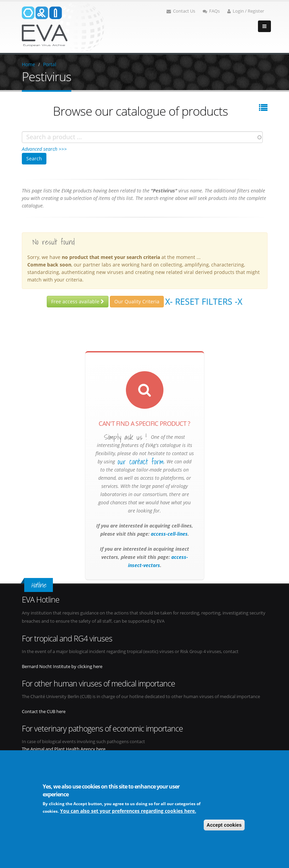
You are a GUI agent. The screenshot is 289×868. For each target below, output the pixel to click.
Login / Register (246, 11)
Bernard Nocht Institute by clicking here (62, 667)
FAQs (211, 11)
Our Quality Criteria (137, 301)
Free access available (78, 301)
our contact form (141, 462)
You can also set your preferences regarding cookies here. (128, 812)
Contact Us (181, 11)
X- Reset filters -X (204, 301)
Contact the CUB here (44, 712)
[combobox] (142, 137)
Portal (50, 64)
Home (28, 64)
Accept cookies (224, 826)
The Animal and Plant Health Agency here (64, 749)
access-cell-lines (169, 534)
